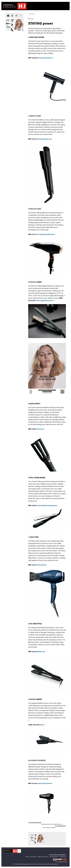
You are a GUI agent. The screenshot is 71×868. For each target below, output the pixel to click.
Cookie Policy (63, 857)
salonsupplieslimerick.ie (45, 300)
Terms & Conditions (54, 857)
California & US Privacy (43, 857)
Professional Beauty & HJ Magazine (58, 855)
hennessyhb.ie (41, 565)
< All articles (32, 14)
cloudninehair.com (45, 139)
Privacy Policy (33, 857)
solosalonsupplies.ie (46, 58)
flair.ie (42, 725)
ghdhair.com (41, 652)
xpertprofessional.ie (45, 783)
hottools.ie (40, 429)
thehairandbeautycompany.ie (47, 505)
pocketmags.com (60, 862)
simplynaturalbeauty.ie (47, 234)
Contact (27, 857)
